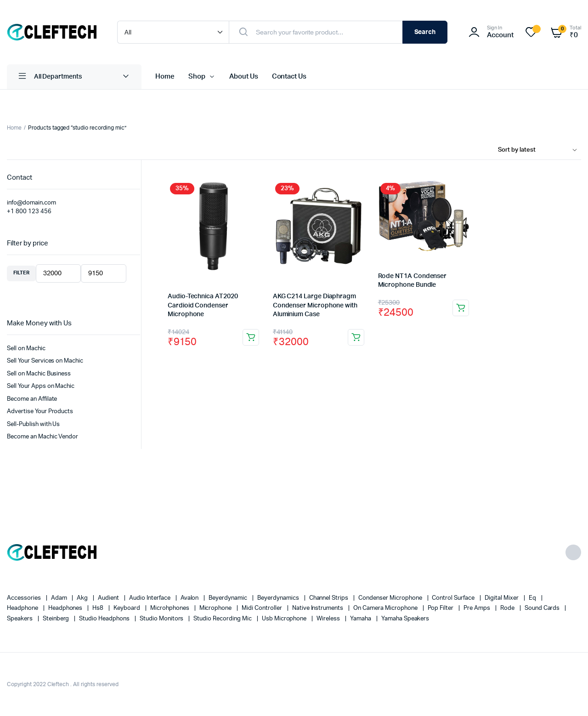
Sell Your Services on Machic (45, 361)
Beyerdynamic (229, 598)
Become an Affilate (32, 399)
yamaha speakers (405, 619)
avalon (190, 598)
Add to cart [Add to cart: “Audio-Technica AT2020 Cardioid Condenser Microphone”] (251, 337)
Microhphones (170, 608)
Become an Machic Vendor (42, 437)
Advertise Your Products (40, 412)
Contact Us (289, 77)
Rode (508, 608)
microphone (216, 608)
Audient (109, 598)
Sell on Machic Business (39, 374)
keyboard (127, 608)
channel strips (330, 598)
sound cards (543, 608)
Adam (60, 598)
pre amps (478, 608)
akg (83, 598)
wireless (329, 619)
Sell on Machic (26, 349)
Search (425, 32)
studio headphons (105, 619)
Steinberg (57, 619)
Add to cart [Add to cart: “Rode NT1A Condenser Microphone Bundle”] (461, 308)
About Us (244, 77)
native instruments (318, 608)
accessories (25, 598)
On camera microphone (386, 608)
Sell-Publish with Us (33, 424)
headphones (66, 608)
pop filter (441, 608)
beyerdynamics (279, 598)
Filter (21, 273)
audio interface (150, 598)
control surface (454, 598)
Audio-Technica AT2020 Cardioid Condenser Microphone (203, 305)
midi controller (263, 608)
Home (165, 77)
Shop (197, 77)
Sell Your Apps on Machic (41, 386)
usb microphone (285, 619)
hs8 (99, 608)
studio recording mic (223, 619)
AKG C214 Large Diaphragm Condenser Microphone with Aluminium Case (315, 305)
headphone (23, 608)
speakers (20, 619)
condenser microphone (391, 598)
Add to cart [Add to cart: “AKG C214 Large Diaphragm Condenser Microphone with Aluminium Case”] (356, 337)
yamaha (361, 619)
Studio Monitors (162, 619)
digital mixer (502, 598)
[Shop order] (540, 150)
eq (533, 598)
